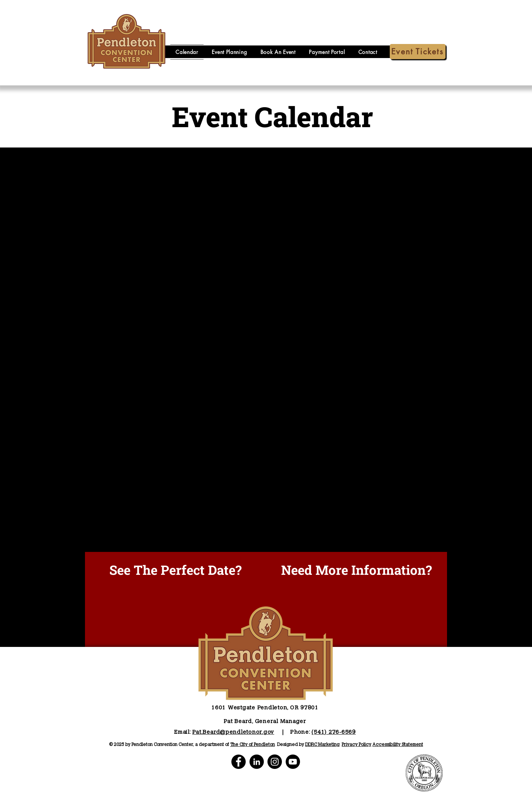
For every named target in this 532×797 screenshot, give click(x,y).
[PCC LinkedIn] (257, 762)
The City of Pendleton (253, 745)
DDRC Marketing (322, 745)
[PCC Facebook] (238, 762)
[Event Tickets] (418, 52)
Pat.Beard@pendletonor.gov (233, 732)
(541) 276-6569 (334, 732)
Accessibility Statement (398, 745)
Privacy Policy (357, 745)
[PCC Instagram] (275, 762)
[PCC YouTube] (293, 762)
